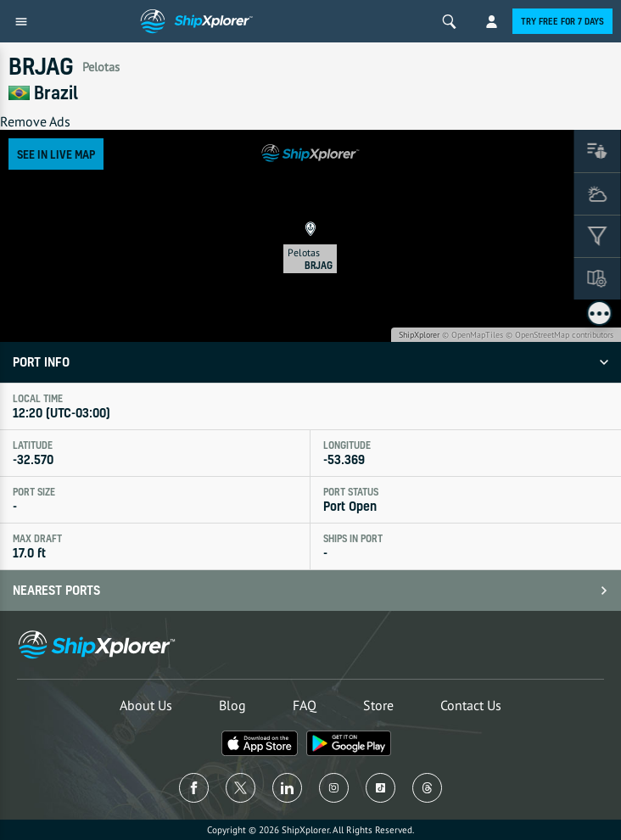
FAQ (305, 705)
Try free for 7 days (562, 21)
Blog (232, 705)
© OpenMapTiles (473, 335)
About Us (146, 705)
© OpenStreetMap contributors (559, 335)
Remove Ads (35, 121)
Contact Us (471, 705)
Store (378, 705)
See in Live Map (56, 154)
